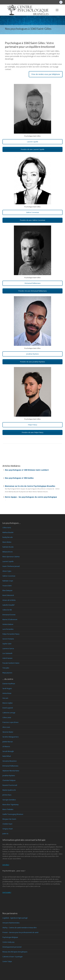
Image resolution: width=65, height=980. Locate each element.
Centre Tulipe (7, 961)
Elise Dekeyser (8, 590)
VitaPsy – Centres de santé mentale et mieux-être (20, 928)
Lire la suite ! (7, 892)
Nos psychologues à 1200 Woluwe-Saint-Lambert (27, 470)
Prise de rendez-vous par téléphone (46, 74)
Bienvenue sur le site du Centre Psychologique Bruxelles (30, 486)
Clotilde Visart (7, 824)
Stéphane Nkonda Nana (11, 771)
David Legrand (8, 708)
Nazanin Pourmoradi (10, 785)
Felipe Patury (33, 425)
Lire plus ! (6, 865)
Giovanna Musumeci (10, 761)
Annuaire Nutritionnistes (11, 923)
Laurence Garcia (8, 649)
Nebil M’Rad (7, 756)
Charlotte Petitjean (9, 780)
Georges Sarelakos (9, 800)
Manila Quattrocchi (9, 790)
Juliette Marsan (8, 742)
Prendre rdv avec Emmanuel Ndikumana (33, 291)
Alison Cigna (7, 571)
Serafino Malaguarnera (10, 737)
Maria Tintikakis (8, 809)
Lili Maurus (6, 747)
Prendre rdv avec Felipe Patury (33, 432)
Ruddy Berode (8, 537)
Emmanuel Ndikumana (33, 283)
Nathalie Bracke (8, 547)
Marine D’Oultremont (10, 619)
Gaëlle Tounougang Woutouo (13, 814)
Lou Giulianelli (7, 653)
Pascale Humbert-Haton (11, 663)
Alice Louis (6, 727)
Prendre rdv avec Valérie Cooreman (33, 220)
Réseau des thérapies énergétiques (15, 952)
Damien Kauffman (9, 684)
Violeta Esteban (8, 624)
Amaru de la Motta (9, 600)
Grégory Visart (8, 829)
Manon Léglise (8, 703)
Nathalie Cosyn (8, 581)
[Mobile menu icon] (57, 10)
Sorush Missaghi (8, 751)
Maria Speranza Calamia (11, 557)
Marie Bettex (7, 542)
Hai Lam (5, 698)
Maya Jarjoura (7, 673)
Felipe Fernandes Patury (11, 634)
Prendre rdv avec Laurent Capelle (33, 149)
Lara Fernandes (8, 629)
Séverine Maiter (8, 732)
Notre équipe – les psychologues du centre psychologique (31, 497)
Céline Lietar (7, 717)
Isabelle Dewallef (8, 605)
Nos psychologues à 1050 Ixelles (19, 478)
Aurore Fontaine (8, 639)
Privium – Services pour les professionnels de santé (20, 932)
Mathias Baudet (8, 532)
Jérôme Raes (7, 795)
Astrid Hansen (7, 658)
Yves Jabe (6, 668)
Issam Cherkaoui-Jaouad (11, 566)
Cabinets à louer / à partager (13, 957)
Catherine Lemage (9, 713)
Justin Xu (5, 834)
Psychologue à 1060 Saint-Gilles (16, 454)
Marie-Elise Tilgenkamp (11, 805)
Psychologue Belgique (10, 937)
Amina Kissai (7, 693)
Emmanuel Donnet (9, 615)
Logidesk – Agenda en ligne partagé (15, 918)
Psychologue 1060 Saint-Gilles (15, 451)
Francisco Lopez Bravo (10, 722)
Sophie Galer (7, 644)
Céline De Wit (7, 610)
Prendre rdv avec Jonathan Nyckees (32, 362)
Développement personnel (12, 947)
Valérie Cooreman (33, 212)
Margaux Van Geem (9, 819)
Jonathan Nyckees (32, 354)
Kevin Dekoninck (8, 595)
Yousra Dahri (7, 586)
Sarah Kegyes (7, 688)
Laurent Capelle (33, 142)
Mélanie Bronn (8, 552)
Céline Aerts (7, 528)
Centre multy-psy (8, 942)
